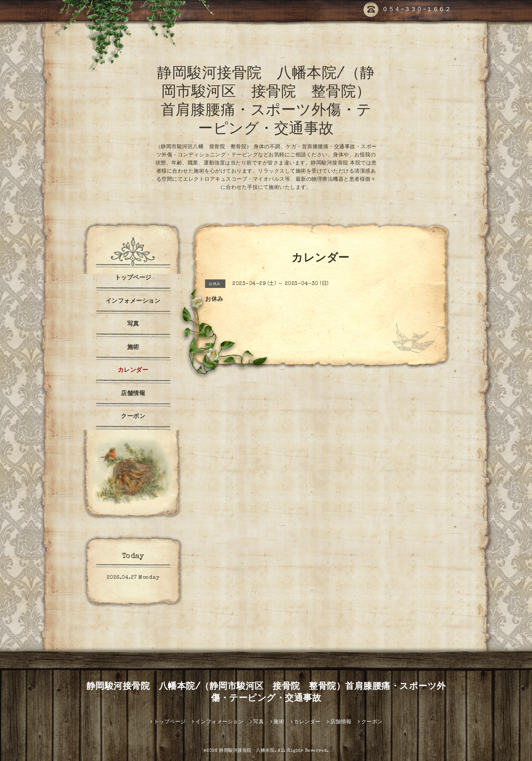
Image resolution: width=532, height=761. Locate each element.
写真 (133, 325)
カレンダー (133, 371)
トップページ (133, 278)
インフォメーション (133, 302)
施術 (133, 348)
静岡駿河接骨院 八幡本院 (247, 751)
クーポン (133, 417)
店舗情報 (133, 394)
